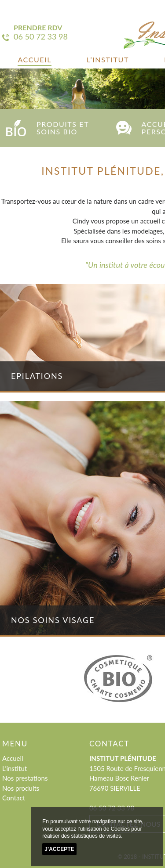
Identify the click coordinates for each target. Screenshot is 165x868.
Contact (14, 798)
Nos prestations (25, 778)
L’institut (108, 59)
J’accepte (59, 849)
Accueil (35, 59)
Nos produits (21, 788)
